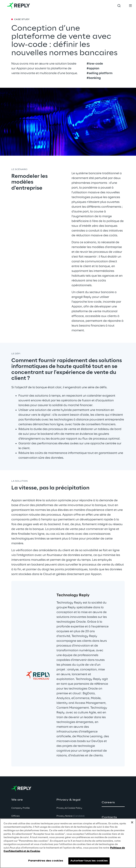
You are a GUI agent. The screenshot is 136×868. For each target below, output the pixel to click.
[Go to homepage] (19, 6)
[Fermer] (132, 822)
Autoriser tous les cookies (89, 861)
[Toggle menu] (130, 6)
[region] (68, 843)
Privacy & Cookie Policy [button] (69, 808)
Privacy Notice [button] (70, 816)
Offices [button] (15, 816)
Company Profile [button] (21, 808)
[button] (113, 803)
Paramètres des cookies (46, 861)
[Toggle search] (119, 6)
